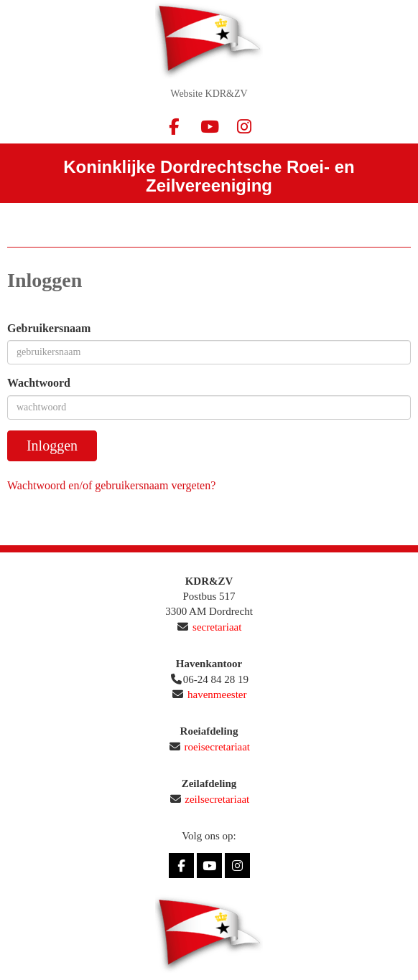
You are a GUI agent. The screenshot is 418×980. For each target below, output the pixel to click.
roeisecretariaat (217, 747)
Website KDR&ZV (209, 94)
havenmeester (217, 694)
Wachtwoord (39, 383)
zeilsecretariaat (217, 799)
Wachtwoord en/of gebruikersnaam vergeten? (111, 485)
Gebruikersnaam (49, 328)
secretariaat (217, 627)
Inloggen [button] (52, 446)
